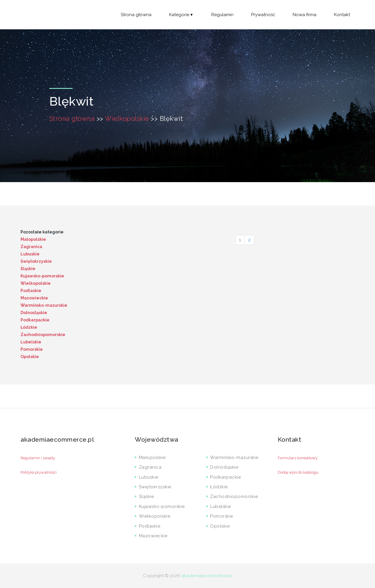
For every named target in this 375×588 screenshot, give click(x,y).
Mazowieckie (34, 298)
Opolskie (30, 357)
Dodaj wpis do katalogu (298, 472)
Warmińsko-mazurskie (44, 305)
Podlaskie (31, 291)
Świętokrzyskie (36, 261)
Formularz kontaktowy (298, 458)
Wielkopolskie (127, 118)
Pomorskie (32, 349)
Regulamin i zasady (38, 458)
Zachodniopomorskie (43, 335)
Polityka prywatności (39, 472)
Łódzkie (29, 327)
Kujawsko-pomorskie (42, 276)
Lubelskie (31, 342)
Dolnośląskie (34, 313)
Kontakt (342, 15)
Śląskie (28, 269)
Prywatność (263, 15)
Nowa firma (305, 15)
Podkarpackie (35, 320)
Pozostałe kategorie (42, 232)
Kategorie (181, 15)
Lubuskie (30, 254)
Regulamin (222, 15)
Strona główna (136, 15)
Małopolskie (33, 239)
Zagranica (31, 247)
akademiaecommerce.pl (207, 576)
